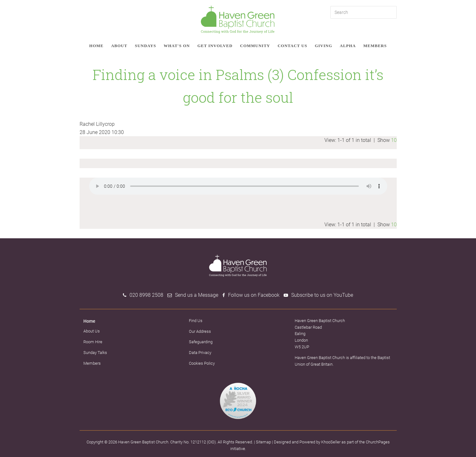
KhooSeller (331, 442)
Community (255, 46)
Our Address (200, 331)
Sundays (145, 46)
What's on (177, 46)
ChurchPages (378, 442)
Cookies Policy (202, 363)
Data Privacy (200, 353)
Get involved (215, 46)
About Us (92, 331)
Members (375, 46)
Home (96, 46)
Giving (324, 46)
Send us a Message (197, 295)
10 (394, 140)
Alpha (348, 46)
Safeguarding (201, 342)
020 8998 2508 (146, 295)
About (119, 46)
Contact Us (292, 46)
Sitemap (263, 442)
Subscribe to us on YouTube (322, 295)
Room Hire (93, 342)
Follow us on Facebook (254, 295)
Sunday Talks (95, 353)
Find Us (196, 321)
